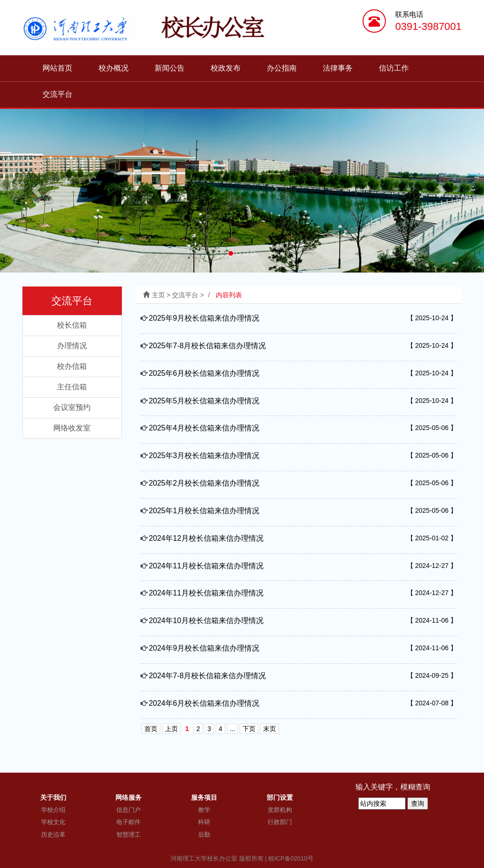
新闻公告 (170, 68)
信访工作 (394, 68)
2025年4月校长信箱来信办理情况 (204, 428)
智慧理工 (128, 835)
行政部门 (280, 822)
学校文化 (53, 822)
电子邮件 (128, 822)
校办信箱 (72, 366)
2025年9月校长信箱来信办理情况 (204, 318)
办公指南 (282, 68)
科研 (204, 822)
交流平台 (57, 94)
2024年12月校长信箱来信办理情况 (206, 538)
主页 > (162, 295)
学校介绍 (53, 810)
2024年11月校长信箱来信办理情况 (206, 566)
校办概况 (114, 68)
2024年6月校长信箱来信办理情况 (204, 703)
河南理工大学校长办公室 (204, 858)
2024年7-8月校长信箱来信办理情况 (207, 676)
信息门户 (128, 810)
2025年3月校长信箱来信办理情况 (204, 456)
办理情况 (72, 346)
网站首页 (57, 68)
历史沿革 (53, 835)
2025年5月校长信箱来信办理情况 (204, 401)
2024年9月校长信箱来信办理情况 (204, 648)
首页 (151, 729)
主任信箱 (72, 387)
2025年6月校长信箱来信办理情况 (204, 373)
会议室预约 (72, 407)
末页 (270, 729)
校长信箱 (72, 325)
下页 (249, 729)
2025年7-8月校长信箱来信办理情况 (207, 346)
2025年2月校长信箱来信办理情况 (204, 483)
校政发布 (226, 68)
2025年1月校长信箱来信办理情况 (204, 511)
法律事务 (338, 68)
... (233, 729)
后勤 (204, 835)
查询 (418, 803)
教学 (204, 810)
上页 (171, 729)
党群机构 (280, 810)
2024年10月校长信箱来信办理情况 (206, 621)
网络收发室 (72, 428)
